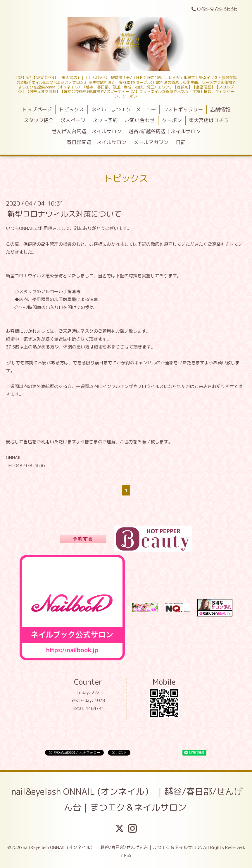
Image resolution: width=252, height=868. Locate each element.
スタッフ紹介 (39, 120)
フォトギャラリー (183, 109)
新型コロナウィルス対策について (64, 213)
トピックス (71, 109)
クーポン (172, 120)
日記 (181, 142)
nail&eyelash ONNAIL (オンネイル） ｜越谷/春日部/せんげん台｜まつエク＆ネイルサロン (127, 799)
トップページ (37, 109)
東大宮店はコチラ (209, 120)
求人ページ (73, 120)
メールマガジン (151, 142)
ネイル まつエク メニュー (124, 109)
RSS (128, 855)
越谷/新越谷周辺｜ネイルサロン (165, 131)
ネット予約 (105, 120)
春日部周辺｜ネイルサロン (96, 142)
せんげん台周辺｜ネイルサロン (87, 131)
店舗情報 (220, 109)
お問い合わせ (140, 120)
